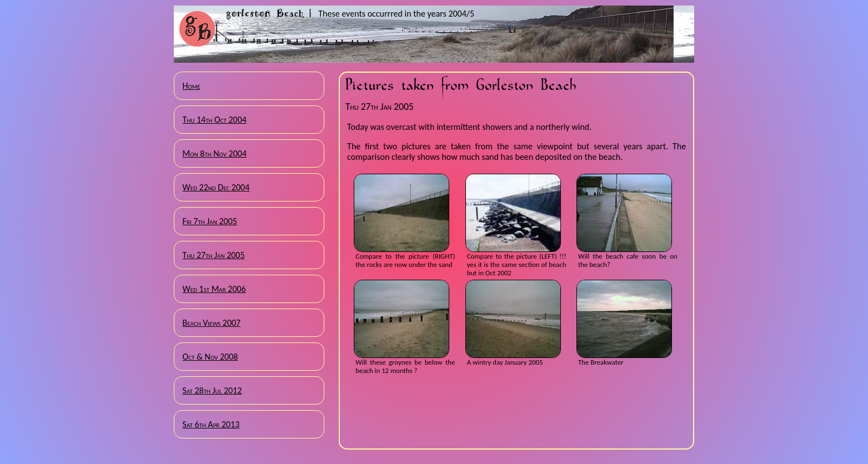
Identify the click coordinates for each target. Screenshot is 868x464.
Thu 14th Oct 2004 (215, 120)
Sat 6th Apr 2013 (211, 424)
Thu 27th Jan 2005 (214, 255)
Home (192, 86)
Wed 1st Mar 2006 (214, 289)
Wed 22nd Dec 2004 (216, 187)
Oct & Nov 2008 (210, 357)
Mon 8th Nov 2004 (215, 153)
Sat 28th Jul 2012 (212, 390)
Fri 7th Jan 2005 (210, 221)
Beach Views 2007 (212, 323)
